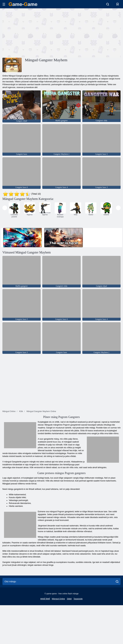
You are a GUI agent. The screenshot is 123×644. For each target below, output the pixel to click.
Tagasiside (78, 599)
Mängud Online (58, 599)
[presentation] (5, 208)
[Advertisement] (32, 33)
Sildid (69, 599)
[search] (117, 581)
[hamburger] (4, 4)
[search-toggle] (108, 4)
